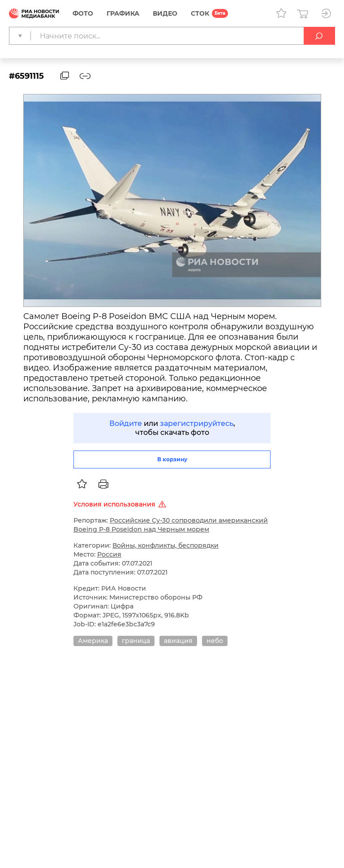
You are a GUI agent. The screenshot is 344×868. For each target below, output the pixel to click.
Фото (83, 13)
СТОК (200, 13)
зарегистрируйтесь (197, 423)
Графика (123, 13)
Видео (165, 13)
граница (136, 641)
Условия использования (121, 504)
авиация (178, 641)
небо (215, 641)
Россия (109, 554)
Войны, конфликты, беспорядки (166, 545)
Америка (93, 641)
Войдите (126, 423)
